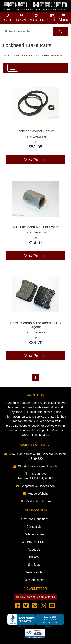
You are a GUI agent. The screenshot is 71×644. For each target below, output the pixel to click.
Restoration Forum (35, 501)
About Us (34, 549)
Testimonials (34, 572)
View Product (35, 160)
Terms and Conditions (34, 519)
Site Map (34, 565)
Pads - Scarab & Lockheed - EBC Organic (35, 325)
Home (6, 55)
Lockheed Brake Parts (50, 55)
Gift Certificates (34, 580)
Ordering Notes (34, 534)
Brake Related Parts (24, 55)
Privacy (34, 557)
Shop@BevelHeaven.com (35, 486)
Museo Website (36, 494)
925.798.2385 (36, 474)
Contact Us (34, 527)
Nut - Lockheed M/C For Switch (35, 227)
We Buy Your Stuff (34, 542)
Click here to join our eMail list (35, 597)
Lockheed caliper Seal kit (35, 131)
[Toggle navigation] (63, 18)
